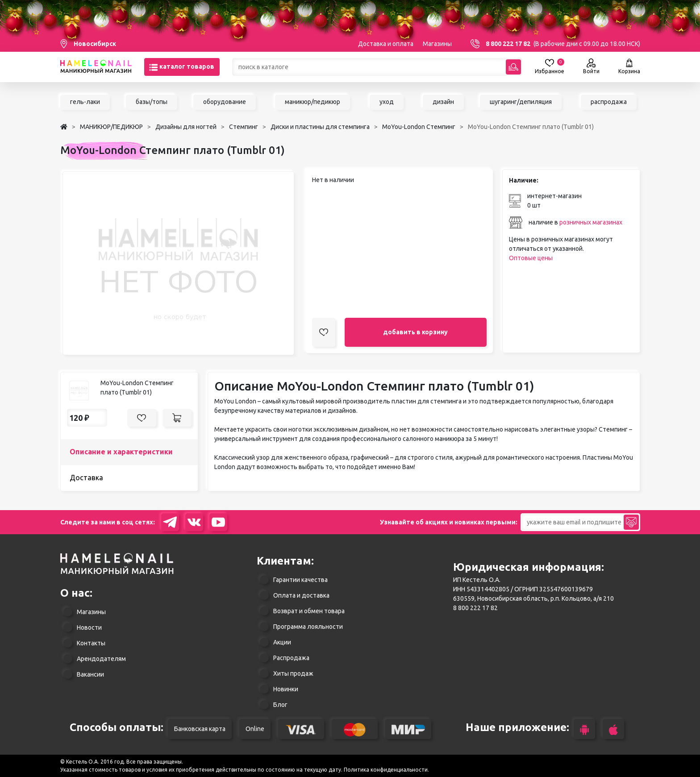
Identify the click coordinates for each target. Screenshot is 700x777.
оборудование (225, 102)
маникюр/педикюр (312, 102)
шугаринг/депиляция (521, 102)
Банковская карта (200, 729)
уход (387, 102)
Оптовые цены (531, 258)
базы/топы (152, 102)
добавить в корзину (415, 332)
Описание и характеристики (121, 452)
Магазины (437, 44)
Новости (89, 627)
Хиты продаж (293, 673)
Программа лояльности (308, 627)
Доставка (86, 478)
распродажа (609, 102)
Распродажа (291, 658)
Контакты (91, 643)
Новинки (286, 689)
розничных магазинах (591, 222)
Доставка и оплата (386, 44)
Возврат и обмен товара (309, 611)
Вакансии (90, 674)
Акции (282, 642)
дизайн (443, 102)
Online (255, 729)
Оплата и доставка (301, 595)
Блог (280, 705)
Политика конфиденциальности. (386, 770)
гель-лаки (85, 102)
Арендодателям (101, 659)
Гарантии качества (300, 580)
